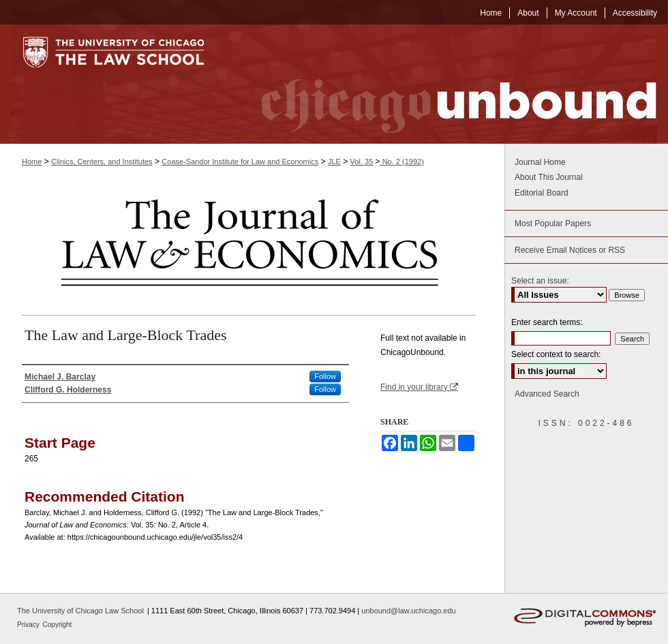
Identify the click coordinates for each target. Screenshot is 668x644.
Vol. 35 (362, 162)
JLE (334, 162)
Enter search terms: (547, 322)
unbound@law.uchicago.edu (408, 611)
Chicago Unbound (446, 84)
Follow (325, 376)
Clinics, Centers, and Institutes (102, 162)
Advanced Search (547, 394)
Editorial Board (542, 193)
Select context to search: (556, 354)
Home (32, 162)
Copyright (58, 625)
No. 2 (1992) (402, 162)
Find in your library (419, 387)
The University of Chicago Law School (80, 611)
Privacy (29, 625)
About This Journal (549, 177)
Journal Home (540, 162)
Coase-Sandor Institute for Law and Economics (240, 162)
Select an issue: (540, 281)
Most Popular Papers (553, 224)
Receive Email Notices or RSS (570, 250)
